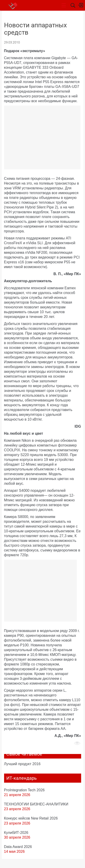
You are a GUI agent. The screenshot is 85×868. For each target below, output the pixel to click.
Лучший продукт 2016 (22, 764)
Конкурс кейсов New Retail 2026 (31, 818)
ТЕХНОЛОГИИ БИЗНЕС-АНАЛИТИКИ (36, 804)
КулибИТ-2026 (16, 832)
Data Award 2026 (18, 847)
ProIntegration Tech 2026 (24, 790)
